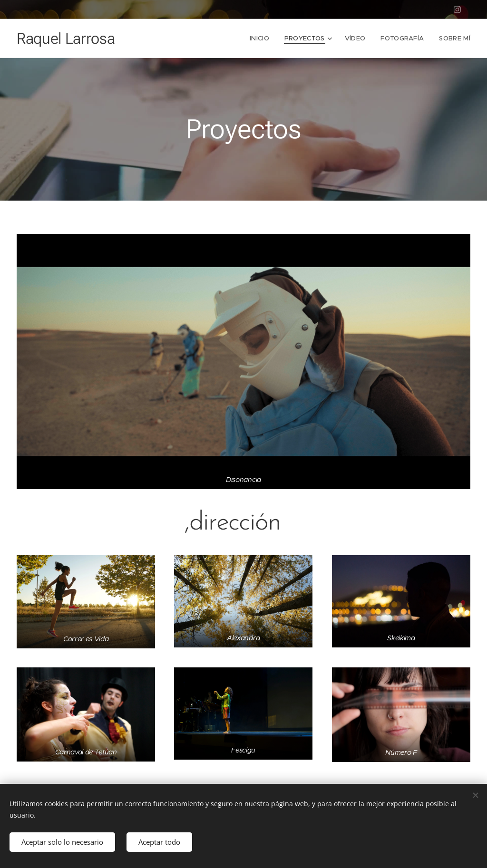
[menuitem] (262, 39)
